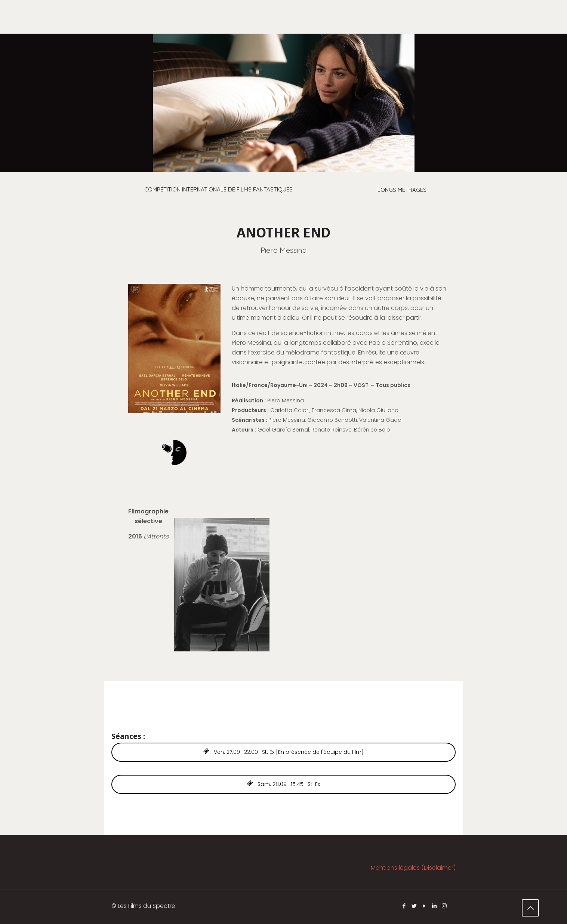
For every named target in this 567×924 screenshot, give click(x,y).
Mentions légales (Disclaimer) (413, 868)
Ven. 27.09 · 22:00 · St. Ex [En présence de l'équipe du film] (283, 752)
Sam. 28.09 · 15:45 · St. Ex (283, 784)
